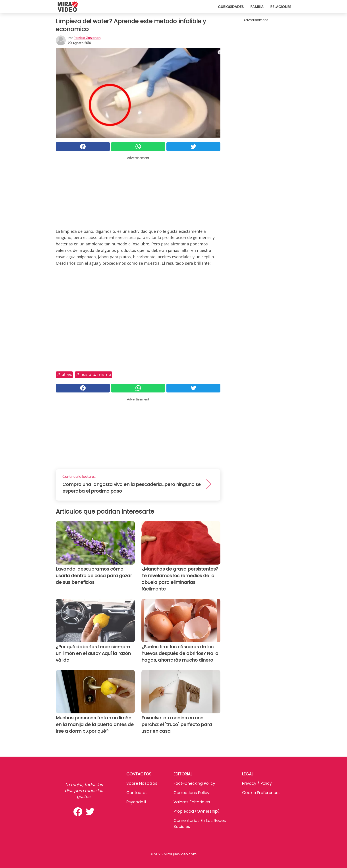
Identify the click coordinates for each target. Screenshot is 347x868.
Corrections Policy (191, 793)
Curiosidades (231, 7)
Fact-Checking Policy (194, 783)
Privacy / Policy (257, 783)
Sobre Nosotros (142, 783)
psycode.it (136, 802)
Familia (257, 7)
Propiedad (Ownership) (197, 811)
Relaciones (281, 7)
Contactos (137, 793)
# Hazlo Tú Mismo (93, 374)
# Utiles (64, 374)
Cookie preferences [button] (261, 793)
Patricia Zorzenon (87, 38)
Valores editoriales (192, 802)
